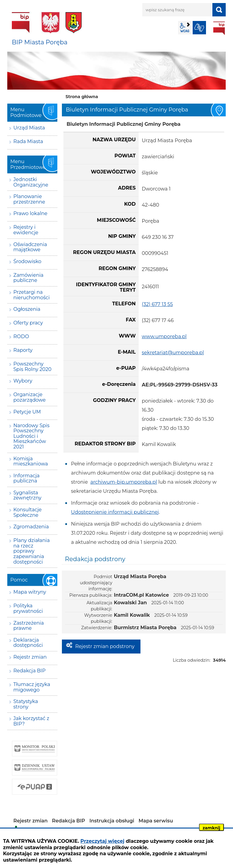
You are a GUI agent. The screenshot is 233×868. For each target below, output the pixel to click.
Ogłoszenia (27, 309)
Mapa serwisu (156, 821)
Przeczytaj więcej (102, 841)
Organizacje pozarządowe (30, 397)
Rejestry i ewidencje (26, 230)
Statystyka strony (26, 704)
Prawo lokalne (30, 213)
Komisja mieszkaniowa (31, 461)
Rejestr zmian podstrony (105, 646)
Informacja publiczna (27, 478)
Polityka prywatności (28, 608)
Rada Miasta (28, 141)
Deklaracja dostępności (28, 643)
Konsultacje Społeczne (27, 512)
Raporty (23, 350)
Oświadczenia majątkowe (30, 247)
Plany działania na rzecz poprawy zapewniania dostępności (32, 551)
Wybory (23, 381)
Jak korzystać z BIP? (31, 721)
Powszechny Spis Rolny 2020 (32, 367)
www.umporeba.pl (164, 336)
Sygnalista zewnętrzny (27, 495)
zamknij (211, 828)
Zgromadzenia (31, 527)
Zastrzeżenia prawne (29, 626)
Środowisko (27, 261)
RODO (21, 336)
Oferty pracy (28, 323)
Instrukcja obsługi (112, 821)
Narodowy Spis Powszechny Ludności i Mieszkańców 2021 (31, 436)
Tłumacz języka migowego (32, 687)
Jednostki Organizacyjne (31, 182)
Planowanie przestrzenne (29, 199)
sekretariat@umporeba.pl (173, 353)
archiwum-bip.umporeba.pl (124, 482)
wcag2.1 (185, 28)
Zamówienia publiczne (28, 278)
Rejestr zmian (30, 657)
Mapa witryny (30, 592)
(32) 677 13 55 (157, 304)
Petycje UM (27, 412)
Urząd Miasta (29, 128)
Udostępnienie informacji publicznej (115, 512)
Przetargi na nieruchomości (32, 295)
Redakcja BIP (29, 671)
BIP (219, 28)
